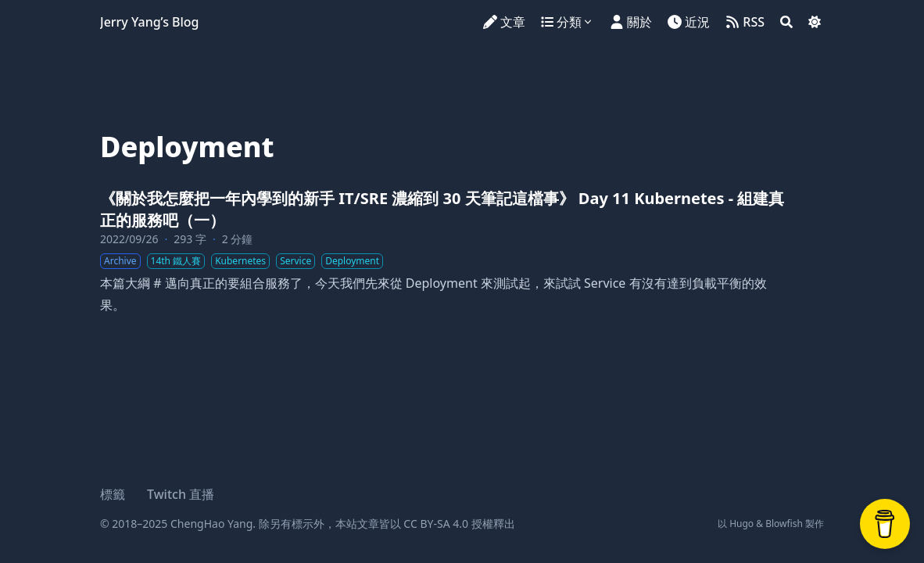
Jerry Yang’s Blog (150, 22)
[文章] (504, 22)
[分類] (568, 22)
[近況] (689, 22)
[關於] (631, 22)
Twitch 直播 (181, 494)
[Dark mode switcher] (815, 22)
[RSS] (745, 22)
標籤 (113, 494)
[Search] (786, 22)
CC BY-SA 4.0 (436, 524)
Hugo (741, 524)
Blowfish (784, 524)
